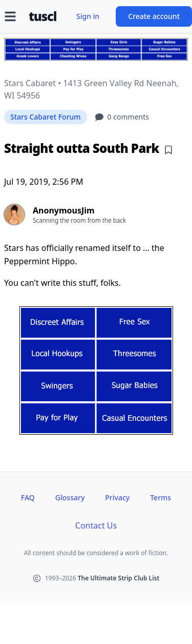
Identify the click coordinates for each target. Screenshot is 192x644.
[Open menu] (10, 16)
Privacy (117, 497)
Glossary (70, 497)
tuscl (42, 16)
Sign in (88, 16)
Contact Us (96, 525)
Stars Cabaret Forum (46, 117)
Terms (161, 497)
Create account (154, 16)
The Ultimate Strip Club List (119, 578)
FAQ (28, 497)
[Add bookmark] (168, 150)
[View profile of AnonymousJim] (96, 214)
